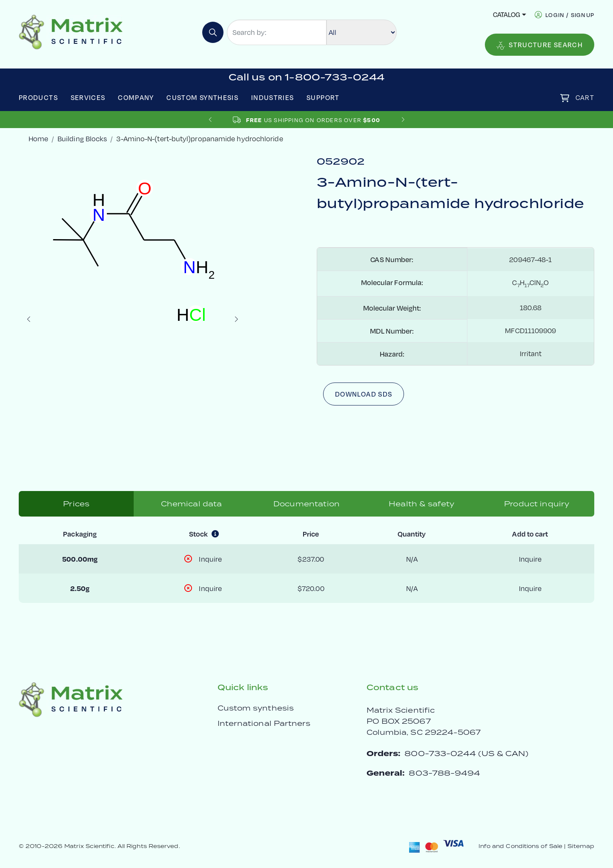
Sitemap (581, 846)
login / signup (570, 15)
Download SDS (364, 394)
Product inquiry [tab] (537, 504)
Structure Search (540, 45)
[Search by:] (277, 32)
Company (136, 97)
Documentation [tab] (306, 504)
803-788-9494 (444, 773)
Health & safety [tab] (421, 504)
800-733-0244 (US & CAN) (466, 753)
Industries (273, 97)
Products (38, 97)
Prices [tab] (76, 504)
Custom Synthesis (202, 97)
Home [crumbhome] (38, 138)
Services (88, 97)
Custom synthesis (256, 708)
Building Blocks (82, 138)
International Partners (264, 723)
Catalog (507, 14)
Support (323, 97)
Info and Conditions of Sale (520, 846)
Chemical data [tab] (192, 504)
